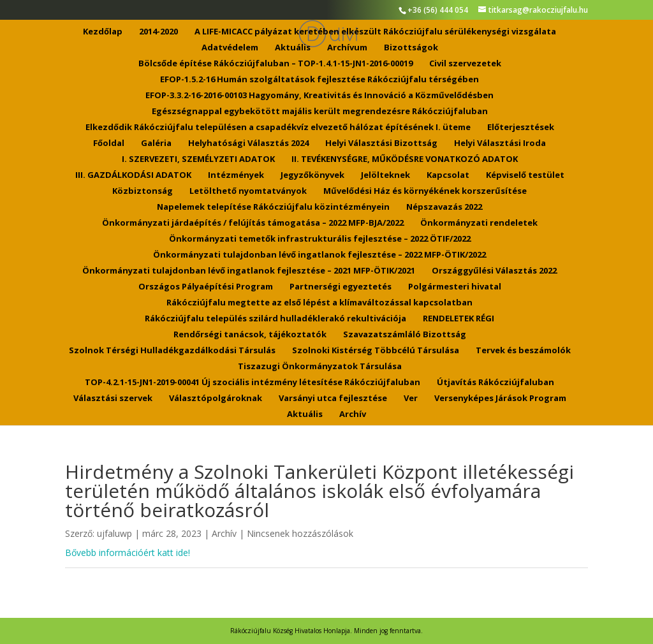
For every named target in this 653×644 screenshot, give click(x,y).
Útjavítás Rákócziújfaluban (495, 383)
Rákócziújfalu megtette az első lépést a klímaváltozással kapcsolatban (319, 303)
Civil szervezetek (465, 64)
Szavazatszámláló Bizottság (405, 335)
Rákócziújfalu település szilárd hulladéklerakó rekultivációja (275, 319)
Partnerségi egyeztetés (341, 287)
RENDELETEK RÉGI (459, 319)
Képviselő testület (525, 175)
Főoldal (109, 143)
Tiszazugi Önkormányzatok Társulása (320, 367)
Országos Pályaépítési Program (206, 287)
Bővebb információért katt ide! (128, 553)
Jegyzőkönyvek (312, 175)
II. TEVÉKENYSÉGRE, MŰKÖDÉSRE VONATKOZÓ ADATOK (405, 159)
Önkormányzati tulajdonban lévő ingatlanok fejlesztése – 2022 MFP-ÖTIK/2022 (319, 255)
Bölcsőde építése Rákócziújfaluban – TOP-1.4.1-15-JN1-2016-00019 (275, 64)
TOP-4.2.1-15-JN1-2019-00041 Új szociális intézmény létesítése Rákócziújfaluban (253, 383)
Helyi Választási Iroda (500, 143)
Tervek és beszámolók (523, 351)
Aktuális (293, 48)
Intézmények (236, 175)
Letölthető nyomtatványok (248, 191)
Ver (411, 399)
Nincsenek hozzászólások (300, 533)
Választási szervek (113, 399)
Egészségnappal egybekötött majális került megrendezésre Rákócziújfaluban (320, 112)
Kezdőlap (103, 32)
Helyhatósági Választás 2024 (248, 143)
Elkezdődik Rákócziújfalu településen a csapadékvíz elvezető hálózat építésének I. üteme (278, 128)
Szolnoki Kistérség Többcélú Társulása (376, 351)
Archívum (347, 48)
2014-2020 (158, 32)
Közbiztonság (143, 191)
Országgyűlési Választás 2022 (494, 271)
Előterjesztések (521, 128)
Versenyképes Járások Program (500, 399)
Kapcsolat (448, 175)
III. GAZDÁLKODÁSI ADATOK (133, 175)
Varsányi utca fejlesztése (333, 399)
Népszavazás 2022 (444, 207)
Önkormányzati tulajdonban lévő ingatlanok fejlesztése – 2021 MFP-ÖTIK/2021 (249, 271)
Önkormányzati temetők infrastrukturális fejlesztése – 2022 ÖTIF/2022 (320, 239)
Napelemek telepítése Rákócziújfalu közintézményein (273, 207)
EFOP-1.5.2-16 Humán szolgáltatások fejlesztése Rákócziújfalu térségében (319, 80)
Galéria (156, 143)
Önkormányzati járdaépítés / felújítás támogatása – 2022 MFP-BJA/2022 (253, 223)
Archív (353, 414)
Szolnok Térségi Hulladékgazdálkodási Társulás (172, 351)
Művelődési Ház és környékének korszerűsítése (425, 191)
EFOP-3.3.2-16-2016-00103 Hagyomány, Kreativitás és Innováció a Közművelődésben (319, 96)
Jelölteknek (385, 175)
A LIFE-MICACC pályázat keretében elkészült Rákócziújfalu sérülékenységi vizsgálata (375, 32)
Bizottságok (411, 48)
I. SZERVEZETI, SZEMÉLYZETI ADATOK (198, 159)
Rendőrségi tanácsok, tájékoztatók (250, 335)
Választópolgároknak (216, 399)
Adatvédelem (230, 48)
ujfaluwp (114, 533)
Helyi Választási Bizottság (381, 143)
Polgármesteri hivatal (455, 287)
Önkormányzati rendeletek (479, 223)
